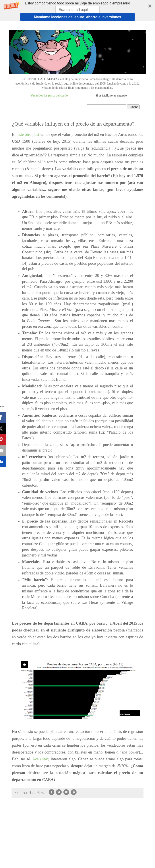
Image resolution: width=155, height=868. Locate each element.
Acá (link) (41, 759)
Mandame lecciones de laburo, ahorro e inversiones (77, 17)
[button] (77, 11)
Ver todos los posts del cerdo (49, 96)
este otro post (28, 134)
